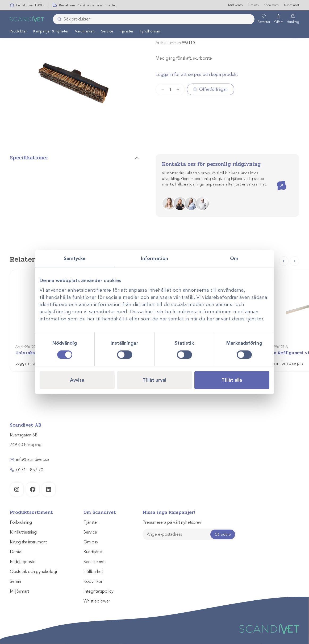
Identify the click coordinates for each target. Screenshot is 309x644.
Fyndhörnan (150, 32)
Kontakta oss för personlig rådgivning (211, 164)
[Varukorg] (293, 19)
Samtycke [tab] (75, 258)
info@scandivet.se (33, 460)
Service (107, 32)
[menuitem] (18, 31)
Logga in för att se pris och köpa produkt (197, 74)
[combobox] (154, 19)
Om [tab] (234, 258)
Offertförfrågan (213, 89)
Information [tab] (154, 258)
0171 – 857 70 (30, 470)
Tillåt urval (154, 380)
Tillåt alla (232, 380)
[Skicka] (58, 19)
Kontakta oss (278, 181)
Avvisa (77, 380)
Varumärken (85, 32)
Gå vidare (223, 534)
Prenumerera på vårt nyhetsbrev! (172, 522)
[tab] (74, 160)
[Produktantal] (170, 89)
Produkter (18, 32)
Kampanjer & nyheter (51, 32)
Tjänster (127, 32)
